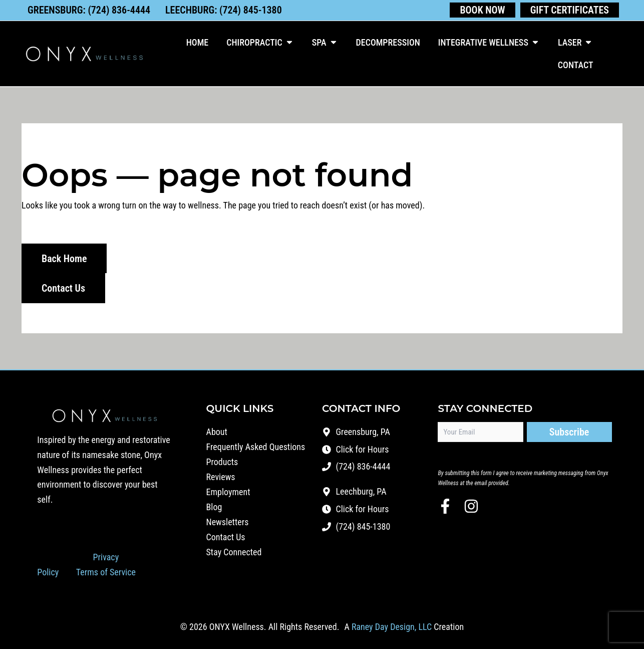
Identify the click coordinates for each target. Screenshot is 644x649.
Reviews (221, 475)
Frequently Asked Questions (256, 445)
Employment (228, 490)
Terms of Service (106, 571)
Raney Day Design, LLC (392, 626)
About (217, 430)
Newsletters (228, 520)
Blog (214, 505)
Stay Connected (234, 551)
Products (222, 460)
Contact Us (226, 535)
